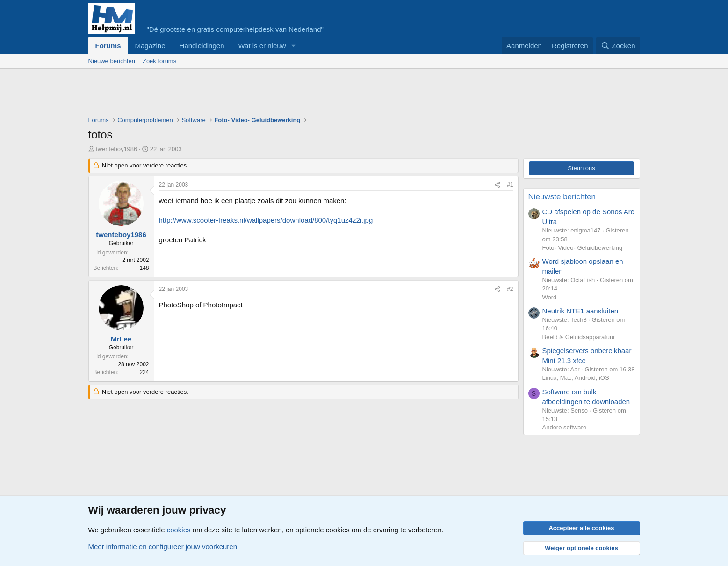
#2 (510, 289)
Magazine (150, 46)
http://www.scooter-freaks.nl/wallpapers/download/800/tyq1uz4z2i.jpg (266, 220)
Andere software (565, 427)
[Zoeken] (618, 46)
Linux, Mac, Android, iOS (576, 378)
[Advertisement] (259, 94)
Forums (108, 46)
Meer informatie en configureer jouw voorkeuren (163, 547)
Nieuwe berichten (112, 61)
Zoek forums (159, 61)
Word (550, 297)
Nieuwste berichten (562, 197)
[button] (293, 46)
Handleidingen (202, 46)
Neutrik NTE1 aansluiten (580, 311)
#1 (510, 185)
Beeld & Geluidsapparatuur (579, 337)
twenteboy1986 (116, 149)
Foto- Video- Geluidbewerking (583, 248)
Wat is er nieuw (262, 46)
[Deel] (497, 185)
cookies (179, 530)
